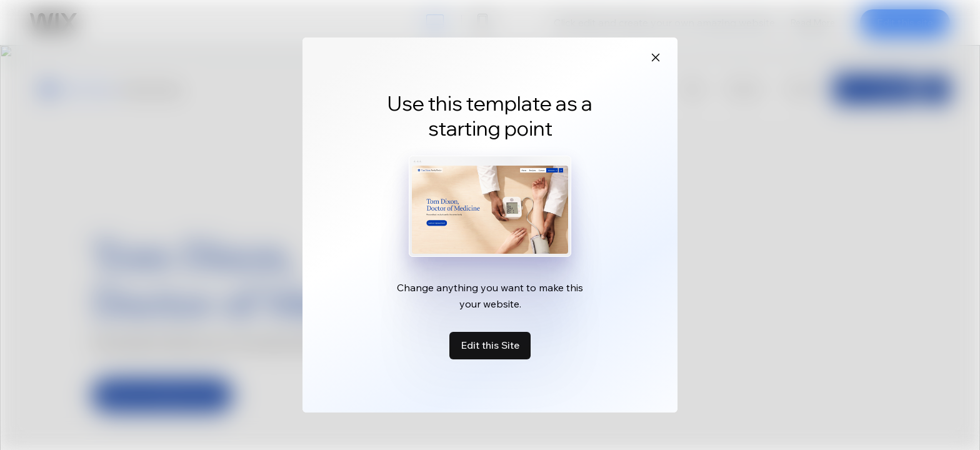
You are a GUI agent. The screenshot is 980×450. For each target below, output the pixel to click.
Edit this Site (490, 345)
